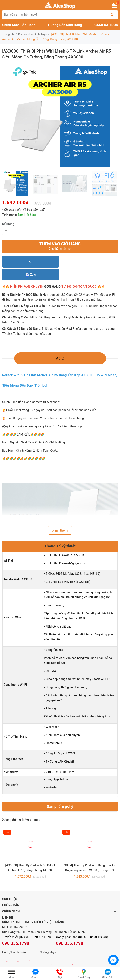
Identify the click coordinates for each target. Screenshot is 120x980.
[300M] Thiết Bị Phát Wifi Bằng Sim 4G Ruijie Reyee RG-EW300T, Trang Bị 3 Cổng (90, 868)
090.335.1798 (16, 943)
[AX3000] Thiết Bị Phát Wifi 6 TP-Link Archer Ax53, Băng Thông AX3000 (30, 868)
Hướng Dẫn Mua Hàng (65, 25)
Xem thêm (60, 530)
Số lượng (8, 224)
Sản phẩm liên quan (21, 820)
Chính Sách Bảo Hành (19, 25)
